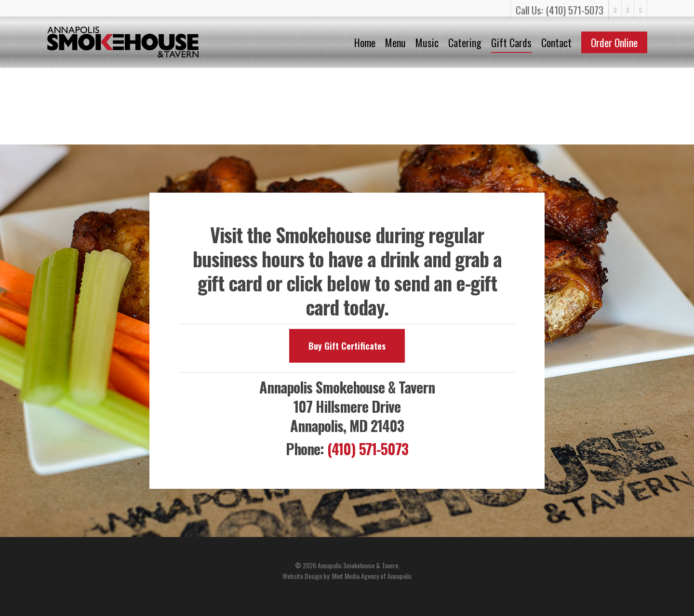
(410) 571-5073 (368, 449)
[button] (347, 346)
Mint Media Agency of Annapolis (372, 576)
